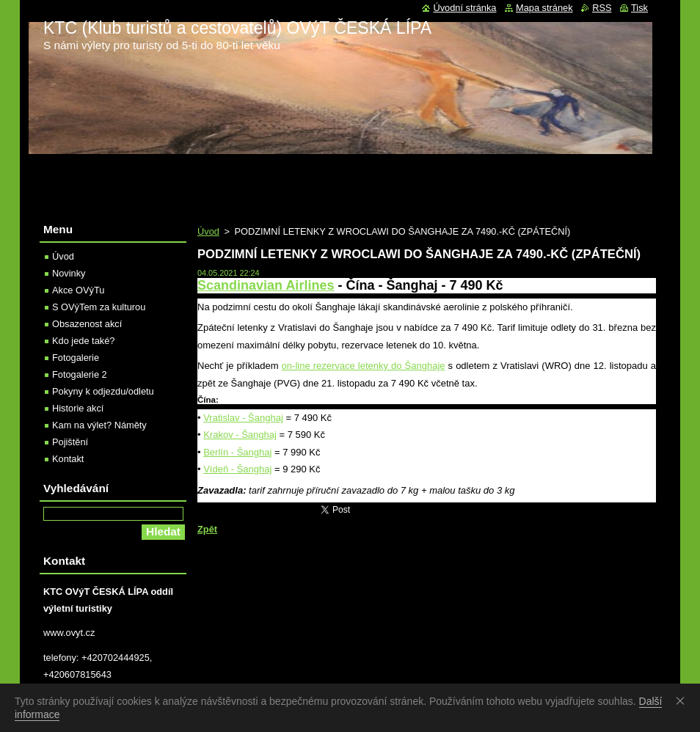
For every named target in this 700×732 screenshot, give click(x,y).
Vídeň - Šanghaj (237, 469)
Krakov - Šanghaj (240, 435)
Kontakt (68, 459)
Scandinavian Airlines (266, 285)
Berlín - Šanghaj (237, 452)
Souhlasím (683, 700)
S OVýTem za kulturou (99, 307)
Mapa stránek (544, 8)
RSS (602, 8)
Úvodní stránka (464, 8)
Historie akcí (78, 408)
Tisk (639, 8)
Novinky (69, 273)
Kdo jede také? (83, 341)
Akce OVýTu (78, 290)
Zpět (207, 529)
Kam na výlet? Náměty (99, 425)
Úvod (208, 231)
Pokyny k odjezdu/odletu (103, 391)
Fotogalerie (76, 358)
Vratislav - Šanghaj (243, 418)
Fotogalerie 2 (80, 374)
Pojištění (70, 442)
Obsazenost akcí (87, 324)
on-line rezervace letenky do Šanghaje (364, 366)
